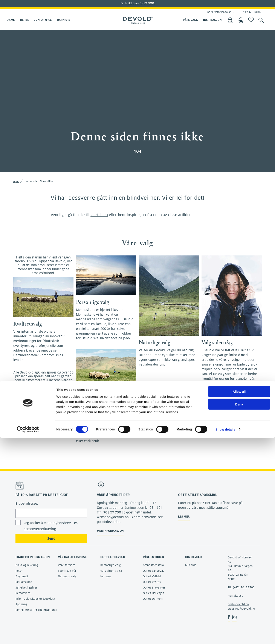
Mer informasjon (110, 531)
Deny (239, 610)
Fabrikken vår (67, 571)
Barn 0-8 (64, 20)
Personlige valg (111, 565)
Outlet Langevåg (154, 571)
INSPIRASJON (212, 20)
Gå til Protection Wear (219, 12)
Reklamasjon (24, 582)
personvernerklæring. (40, 529)
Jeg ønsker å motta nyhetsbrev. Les (51, 526)
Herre (24, 20)
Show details (225, 636)
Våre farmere (67, 565)
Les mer (184, 517)
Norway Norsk (252, 12)
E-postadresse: (27, 504)
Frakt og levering (27, 565)
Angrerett (22, 576)
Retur (19, 571)
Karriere (106, 576)
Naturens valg (67, 576)
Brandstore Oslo (153, 565)
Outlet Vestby (152, 582)
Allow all (239, 598)
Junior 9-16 (43, 20)
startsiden (99, 215)
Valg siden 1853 (111, 571)
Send (51, 539)
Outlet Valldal (152, 576)
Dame (11, 20)
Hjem (16, 181)
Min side (191, 565)
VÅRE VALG (190, 20)
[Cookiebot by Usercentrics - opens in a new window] (28, 636)
